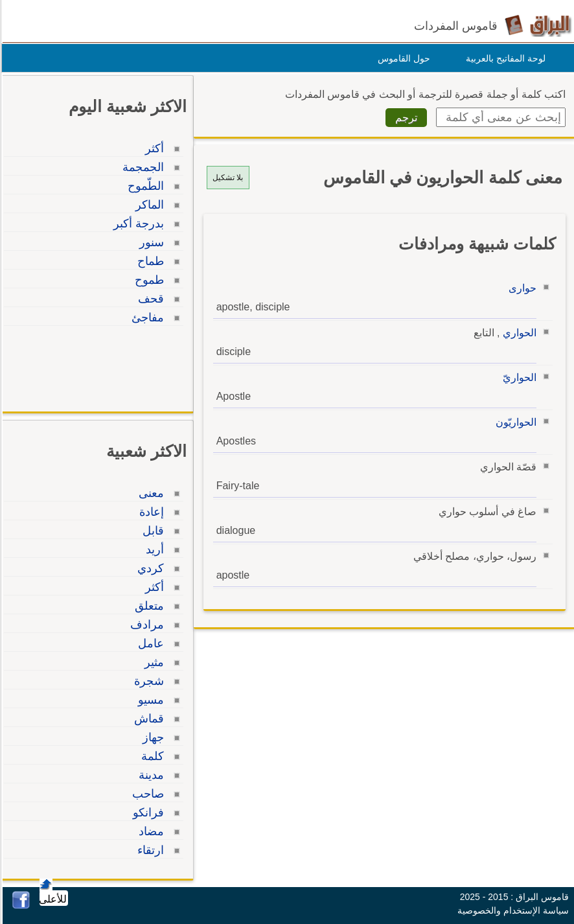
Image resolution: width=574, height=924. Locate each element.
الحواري (518, 333)
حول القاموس (402, 58)
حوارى (521, 288)
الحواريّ (518, 377)
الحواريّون (514, 422)
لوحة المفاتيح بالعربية (504, 58)
